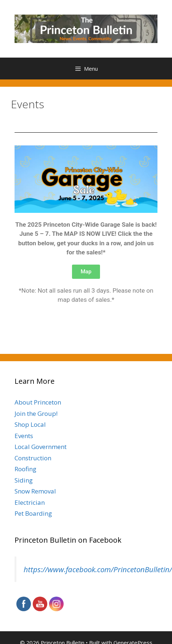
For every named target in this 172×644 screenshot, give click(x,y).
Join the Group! (36, 413)
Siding (24, 480)
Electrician (30, 502)
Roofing (25, 469)
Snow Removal (35, 491)
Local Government (41, 447)
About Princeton (38, 402)
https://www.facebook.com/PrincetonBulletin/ (98, 569)
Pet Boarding (33, 513)
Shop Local (30, 424)
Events (24, 436)
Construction (33, 458)
